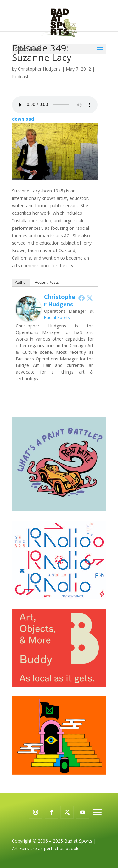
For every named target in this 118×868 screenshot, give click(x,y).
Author (21, 282)
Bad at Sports (57, 317)
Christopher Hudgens (39, 69)
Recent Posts (46, 282)
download (23, 119)
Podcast (20, 76)
